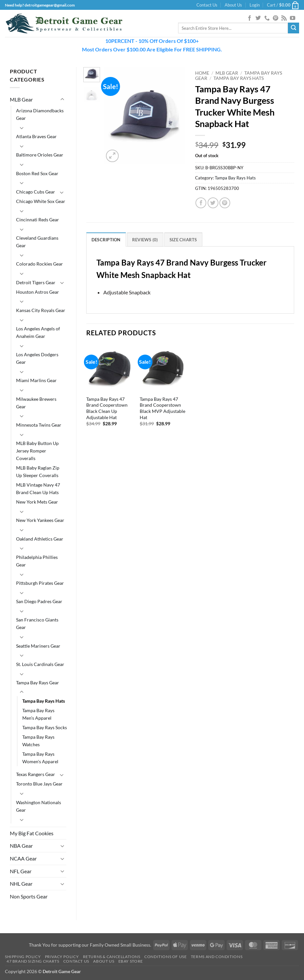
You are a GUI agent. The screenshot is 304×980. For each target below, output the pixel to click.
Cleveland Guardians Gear (37, 242)
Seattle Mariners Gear (38, 646)
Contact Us (207, 5)
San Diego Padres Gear (39, 601)
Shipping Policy (23, 957)
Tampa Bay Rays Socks (45, 727)
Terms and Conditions (217, 957)
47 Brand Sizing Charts (33, 961)
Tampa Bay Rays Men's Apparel (38, 714)
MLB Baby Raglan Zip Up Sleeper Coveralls (38, 472)
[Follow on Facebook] (250, 18)
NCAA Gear (23, 858)
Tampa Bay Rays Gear (38, 683)
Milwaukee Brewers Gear (36, 403)
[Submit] (294, 28)
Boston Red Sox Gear (37, 173)
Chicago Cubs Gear (36, 192)
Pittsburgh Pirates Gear (40, 583)
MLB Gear (21, 99)
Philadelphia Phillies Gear (37, 561)
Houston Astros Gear (38, 292)
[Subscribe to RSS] (284, 18)
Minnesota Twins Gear (39, 425)
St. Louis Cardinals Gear (40, 664)
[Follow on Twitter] (258, 18)
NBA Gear (21, 846)
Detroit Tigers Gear (36, 282)
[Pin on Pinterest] (225, 203)
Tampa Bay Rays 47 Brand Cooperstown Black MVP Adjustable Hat (162, 408)
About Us (233, 5)
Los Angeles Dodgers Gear (37, 358)
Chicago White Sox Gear (41, 201)
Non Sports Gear (29, 896)
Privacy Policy (62, 957)
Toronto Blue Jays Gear (39, 784)
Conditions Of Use (165, 957)
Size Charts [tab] (183, 240)
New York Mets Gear (37, 502)
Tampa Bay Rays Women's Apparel (40, 758)
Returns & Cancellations (112, 957)
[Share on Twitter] (213, 203)
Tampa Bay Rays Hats (44, 701)
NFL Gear (21, 871)
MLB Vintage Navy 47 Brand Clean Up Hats (38, 489)
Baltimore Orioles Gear (40, 155)
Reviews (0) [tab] (145, 240)
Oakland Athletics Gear (40, 539)
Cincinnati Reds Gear (38, 220)
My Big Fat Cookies (32, 833)
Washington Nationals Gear (39, 806)
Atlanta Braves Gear (36, 136)
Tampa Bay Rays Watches (38, 741)
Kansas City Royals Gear (41, 310)
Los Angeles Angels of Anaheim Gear (38, 332)
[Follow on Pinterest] (275, 18)
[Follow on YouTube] (293, 18)
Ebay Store (131, 961)
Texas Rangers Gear (36, 774)
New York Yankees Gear (40, 520)
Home (202, 73)
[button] (255, 5)
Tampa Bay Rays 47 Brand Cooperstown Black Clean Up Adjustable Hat (107, 408)
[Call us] (267, 18)
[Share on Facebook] (201, 203)
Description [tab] (106, 240)
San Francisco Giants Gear (37, 623)
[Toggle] (62, 100)
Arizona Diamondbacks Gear (40, 114)
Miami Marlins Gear (36, 380)
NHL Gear (21, 884)
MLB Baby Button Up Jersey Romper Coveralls (37, 451)
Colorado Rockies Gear (40, 264)
